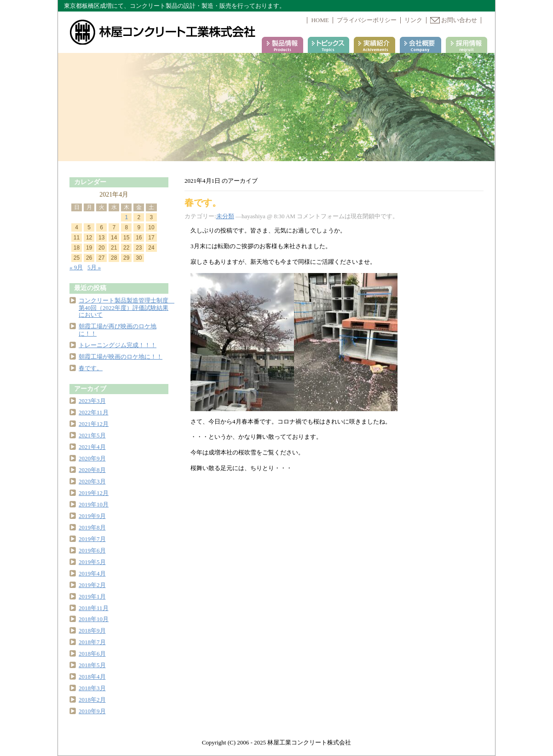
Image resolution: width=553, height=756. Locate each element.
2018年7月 (92, 642)
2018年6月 (92, 654)
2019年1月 (92, 596)
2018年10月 (94, 619)
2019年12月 (94, 493)
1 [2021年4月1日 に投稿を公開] (126, 217)
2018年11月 (94, 608)
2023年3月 (92, 401)
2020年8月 (92, 470)
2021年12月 (94, 424)
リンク (413, 20)
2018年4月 (92, 677)
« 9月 (76, 267)
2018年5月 (92, 665)
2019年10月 (94, 504)
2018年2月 (92, 700)
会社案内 (421, 45)
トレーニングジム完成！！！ (118, 345)
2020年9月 (92, 458)
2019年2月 (92, 585)
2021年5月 (92, 435)
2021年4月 (92, 447)
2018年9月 (92, 631)
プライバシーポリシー (367, 20)
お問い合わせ (454, 20)
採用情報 (467, 45)
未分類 (225, 216)
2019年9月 (92, 516)
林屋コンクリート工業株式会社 (164, 32)
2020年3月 (92, 481)
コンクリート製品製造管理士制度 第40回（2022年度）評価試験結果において (127, 308)
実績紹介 (374, 45)
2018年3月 (92, 688)
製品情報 (282, 45)
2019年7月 (92, 539)
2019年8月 (92, 527)
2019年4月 (92, 573)
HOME (320, 20)
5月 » (94, 267)
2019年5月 (92, 562)
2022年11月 (94, 412)
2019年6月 (92, 550)
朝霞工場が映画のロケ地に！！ (121, 357)
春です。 (203, 203)
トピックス (328, 45)
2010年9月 (92, 711)
